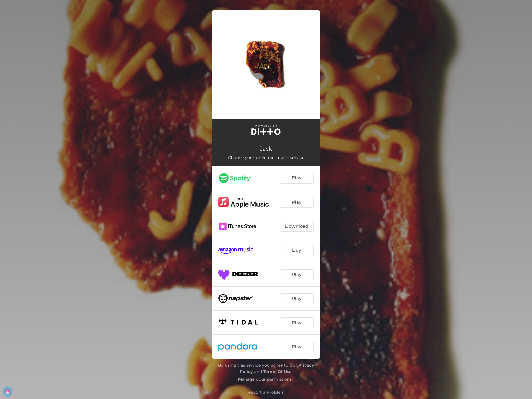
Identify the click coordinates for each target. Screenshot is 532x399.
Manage (246, 379)
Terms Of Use (278, 372)
